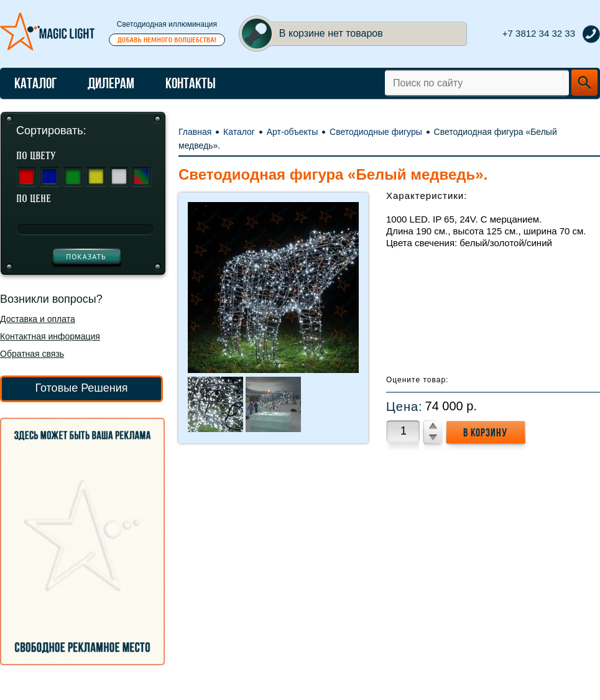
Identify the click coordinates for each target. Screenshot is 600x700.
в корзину (485, 433)
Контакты (191, 83)
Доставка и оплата (38, 319)
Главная (195, 132)
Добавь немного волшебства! (167, 40)
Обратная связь (32, 354)
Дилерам (111, 83)
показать (86, 256)
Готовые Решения (81, 388)
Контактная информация (50, 336)
